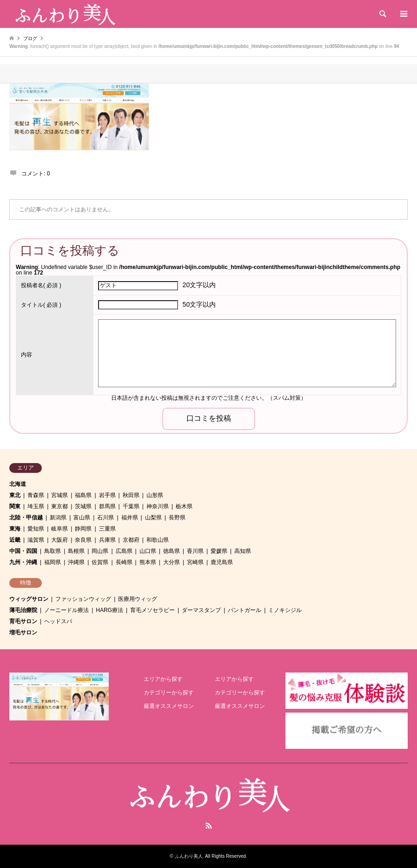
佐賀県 (100, 562)
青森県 (36, 495)
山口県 (148, 551)
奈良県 (83, 540)
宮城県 (60, 495)
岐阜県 (60, 529)
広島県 (124, 551)
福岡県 (53, 562)
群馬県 (107, 506)
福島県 (83, 495)
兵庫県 (107, 540)
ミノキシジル (285, 610)
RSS (209, 826)
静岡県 (83, 529)
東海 (15, 529)
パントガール (245, 610)
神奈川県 (158, 506)
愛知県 (36, 529)
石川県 (106, 518)
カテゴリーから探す (169, 693)
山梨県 (153, 518)
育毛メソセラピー (152, 610)
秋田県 (131, 495)
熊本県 (148, 562)
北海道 (18, 484)
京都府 (131, 540)
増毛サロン (23, 632)
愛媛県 (219, 551)
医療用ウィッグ (138, 599)
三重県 (107, 529)
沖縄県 (76, 562)
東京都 (60, 506)
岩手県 (107, 495)
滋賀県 (36, 540)
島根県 (76, 551)
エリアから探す (163, 679)
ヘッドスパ (58, 621)
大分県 (172, 562)
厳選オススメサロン (169, 706)
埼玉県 (36, 506)
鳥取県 (53, 551)
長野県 (177, 518)
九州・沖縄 (23, 562)
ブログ (30, 38)
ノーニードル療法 (66, 610)
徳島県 (172, 551)
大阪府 (60, 540)
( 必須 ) (41, 285)
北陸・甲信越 (26, 518)
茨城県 (83, 506)
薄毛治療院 (23, 610)
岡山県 (100, 551)
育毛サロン (23, 621)
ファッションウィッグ (83, 599)
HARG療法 (109, 610)
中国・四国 (23, 551)
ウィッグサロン (29, 599)
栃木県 (184, 506)
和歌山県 (158, 540)
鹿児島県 (222, 562)
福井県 (130, 518)
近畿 (15, 540)
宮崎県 (195, 562)
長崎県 (124, 562)
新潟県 (58, 518)
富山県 (82, 518)
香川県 (195, 551)
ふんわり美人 (189, 856)
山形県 (155, 495)
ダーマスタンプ (201, 610)
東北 (15, 495)
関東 (15, 506)
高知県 (243, 551)
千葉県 (131, 506)
